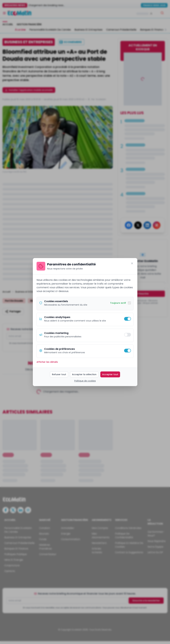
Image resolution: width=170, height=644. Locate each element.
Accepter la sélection (84, 374)
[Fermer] (132, 263)
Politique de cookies (85, 381)
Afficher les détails (47, 362)
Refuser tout (59, 374)
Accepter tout (110, 374)
